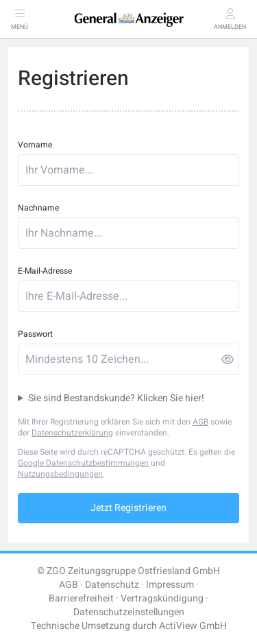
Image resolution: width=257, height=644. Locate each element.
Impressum (170, 585)
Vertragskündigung (162, 598)
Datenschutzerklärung (72, 433)
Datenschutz (112, 585)
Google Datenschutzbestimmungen (83, 463)
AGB (200, 422)
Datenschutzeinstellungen (129, 612)
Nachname (38, 208)
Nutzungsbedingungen (60, 474)
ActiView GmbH (193, 626)
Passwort (35, 334)
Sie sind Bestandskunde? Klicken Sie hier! (116, 398)
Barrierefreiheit (81, 598)
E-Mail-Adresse (45, 271)
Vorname (35, 145)
